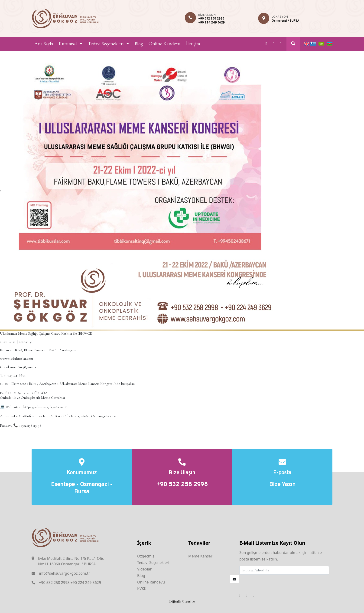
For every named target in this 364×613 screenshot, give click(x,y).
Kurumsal (68, 44)
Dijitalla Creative (182, 601)
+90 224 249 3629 (211, 23)
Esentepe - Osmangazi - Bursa (82, 488)
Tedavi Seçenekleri (106, 44)
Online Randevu (164, 44)
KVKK (142, 589)
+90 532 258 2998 (211, 19)
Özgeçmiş (146, 556)
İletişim (193, 44)
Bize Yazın (282, 485)
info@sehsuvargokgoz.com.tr (65, 573)
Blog (139, 44)
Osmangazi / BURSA (285, 21)
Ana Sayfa (44, 44)
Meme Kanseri (201, 556)
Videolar (144, 569)
